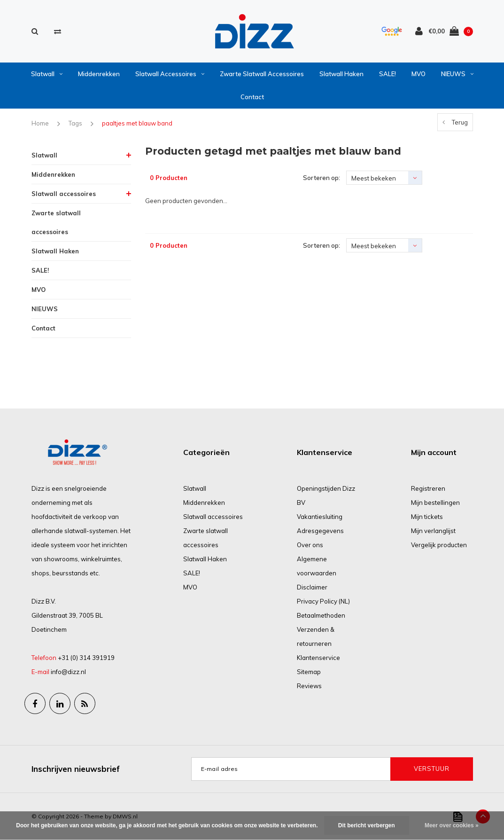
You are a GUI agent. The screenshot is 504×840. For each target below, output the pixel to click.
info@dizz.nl (68, 672)
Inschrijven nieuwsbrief (76, 769)
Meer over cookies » (452, 825)
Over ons (310, 545)
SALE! (388, 74)
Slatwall (47, 74)
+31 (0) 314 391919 (86, 658)
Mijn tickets (427, 517)
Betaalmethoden (321, 615)
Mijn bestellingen (435, 502)
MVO (419, 74)
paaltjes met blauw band (137, 123)
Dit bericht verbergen (367, 825)
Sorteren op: (322, 178)
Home (40, 123)
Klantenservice (318, 658)
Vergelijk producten (439, 545)
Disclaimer (312, 587)
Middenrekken (99, 74)
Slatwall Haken (341, 74)
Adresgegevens (320, 531)
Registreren (428, 488)
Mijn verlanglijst (433, 531)
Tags (75, 123)
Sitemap (309, 672)
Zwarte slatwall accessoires (262, 74)
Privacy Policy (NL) (323, 601)
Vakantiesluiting (320, 517)
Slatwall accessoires (170, 74)
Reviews (309, 686)
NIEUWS (457, 74)
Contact (252, 97)
